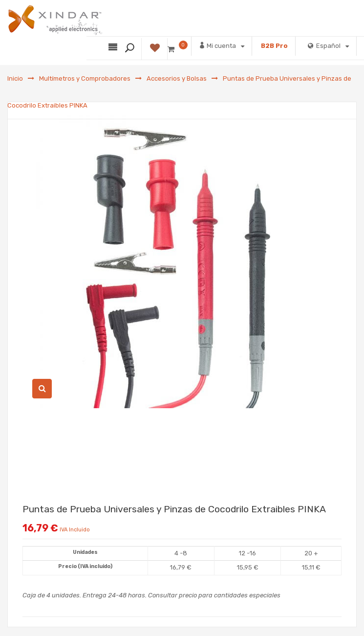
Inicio (15, 78)
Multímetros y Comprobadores (85, 78)
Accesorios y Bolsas (177, 78)
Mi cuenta (222, 45)
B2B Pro (274, 46)
